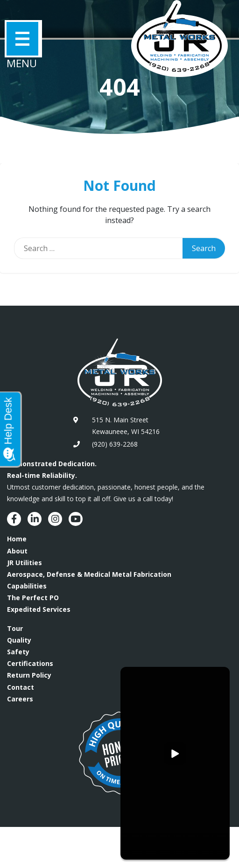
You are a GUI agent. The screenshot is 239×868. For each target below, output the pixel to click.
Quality (19, 640)
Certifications (30, 663)
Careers (20, 699)
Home (17, 539)
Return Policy (29, 675)
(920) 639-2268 (115, 444)
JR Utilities (25, 563)
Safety (18, 652)
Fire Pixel (91, 853)
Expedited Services (39, 609)
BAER (57, 853)
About (17, 551)
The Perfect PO (33, 598)
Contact (21, 687)
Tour (15, 628)
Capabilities (27, 586)
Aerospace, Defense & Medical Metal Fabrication (89, 574)
